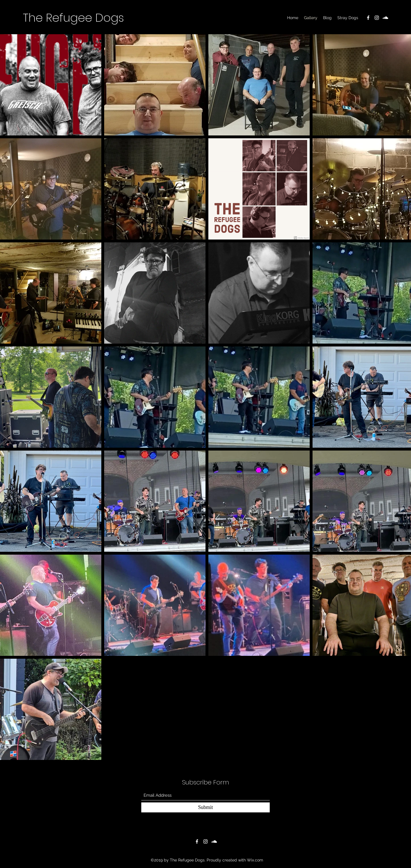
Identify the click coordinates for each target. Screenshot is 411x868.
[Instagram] (377, 18)
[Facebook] (368, 18)
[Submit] (205, 807)
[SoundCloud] (385, 18)
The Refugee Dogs (73, 18)
